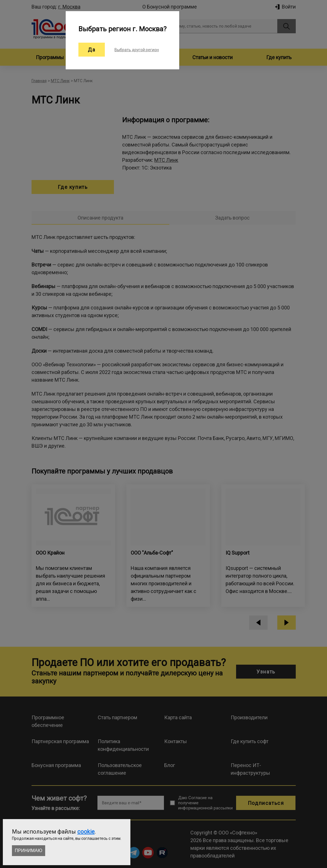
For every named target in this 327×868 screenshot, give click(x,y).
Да (92, 50)
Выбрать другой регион (137, 50)
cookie (86, 832)
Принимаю (29, 851)
